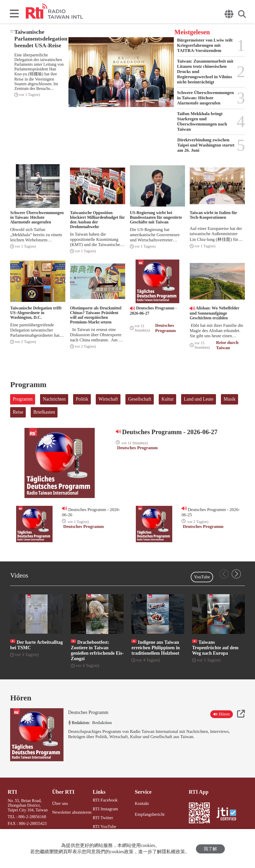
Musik (229, 399)
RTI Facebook (104, 800)
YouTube (202, 577)
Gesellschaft (140, 399)
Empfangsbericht (148, 814)
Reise (18, 412)
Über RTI (63, 792)
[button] (236, 574)
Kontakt (141, 803)
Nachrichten (54, 399)
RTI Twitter (102, 817)
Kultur (167, 399)
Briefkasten (44, 412)
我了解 (210, 849)
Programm (23, 399)
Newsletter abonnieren (71, 812)
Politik (82, 399)
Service (142, 792)
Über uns (60, 803)
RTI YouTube (103, 826)
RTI (12, 792)
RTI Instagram (104, 809)
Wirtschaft (108, 399)
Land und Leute (199, 399)
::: (12, 31)
